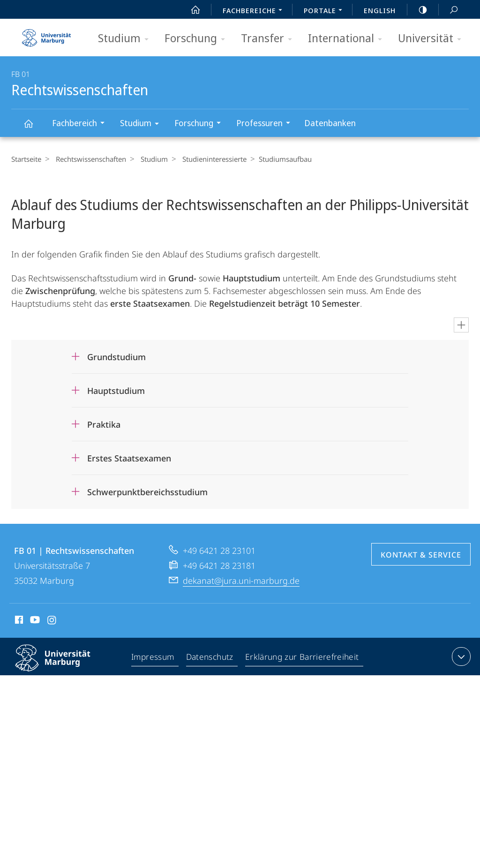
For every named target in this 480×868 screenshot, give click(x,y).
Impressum (154, 658)
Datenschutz (211, 658)
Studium (126, 39)
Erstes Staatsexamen (129, 458)
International (348, 39)
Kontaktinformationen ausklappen (460, 657)
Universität (433, 39)
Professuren (266, 124)
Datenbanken (330, 123)
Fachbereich (81, 124)
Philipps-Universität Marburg (61, 665)
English (380, 10)
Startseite (26, 159)
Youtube (34, 621)
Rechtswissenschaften (34, 128)
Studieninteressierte (207, 159)
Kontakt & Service (421, 555)
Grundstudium (116, 357)
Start (190, 10)
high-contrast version (418, 10)
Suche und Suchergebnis (449, 10)
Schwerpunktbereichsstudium (147, 492)
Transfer (270, 39)
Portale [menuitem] (326, 11)
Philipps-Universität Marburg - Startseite (46, 35)
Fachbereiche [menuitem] (255, 11)
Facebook (18, 621)
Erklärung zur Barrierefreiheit (303, 658)
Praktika (104, 424)
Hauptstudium (116, 391)
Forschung (198, 39)
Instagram (52, 621)
